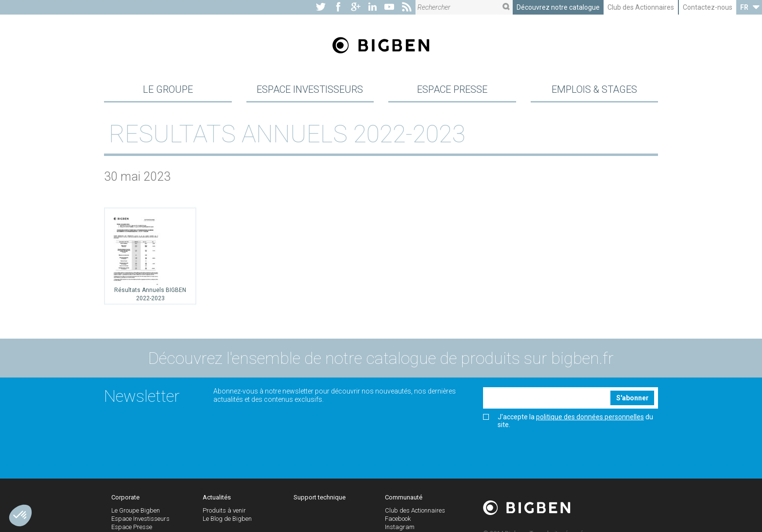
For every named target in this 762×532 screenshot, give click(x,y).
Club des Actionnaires (641, 7)
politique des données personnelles (590, 417)
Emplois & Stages (594, 89)
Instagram (400, 527)
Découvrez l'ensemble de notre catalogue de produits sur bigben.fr (381, 358)
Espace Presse (452, 89)
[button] (20, 515)
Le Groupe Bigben (136, 510)
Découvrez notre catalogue (558, 7)
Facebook (398, 519)
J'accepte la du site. (568, 421)
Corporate (125, 497)
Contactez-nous (708, 7)
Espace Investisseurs (310, 89)
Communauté (404, 497)
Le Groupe (168, 89)
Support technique (320, 497)
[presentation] (557, 450)
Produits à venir (224, 510)
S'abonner (632, 398)
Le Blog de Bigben (227, 519)
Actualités (217, 497)
